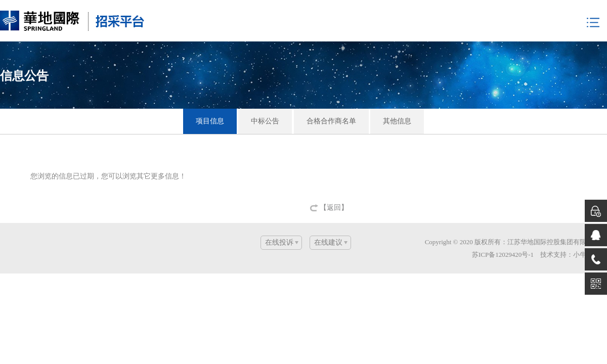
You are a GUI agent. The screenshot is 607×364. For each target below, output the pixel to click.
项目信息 (210, 121)
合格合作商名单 (331, 121)
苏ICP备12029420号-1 (503, 255)
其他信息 (397, 121)
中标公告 (265, 121)
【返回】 (334, 208)
